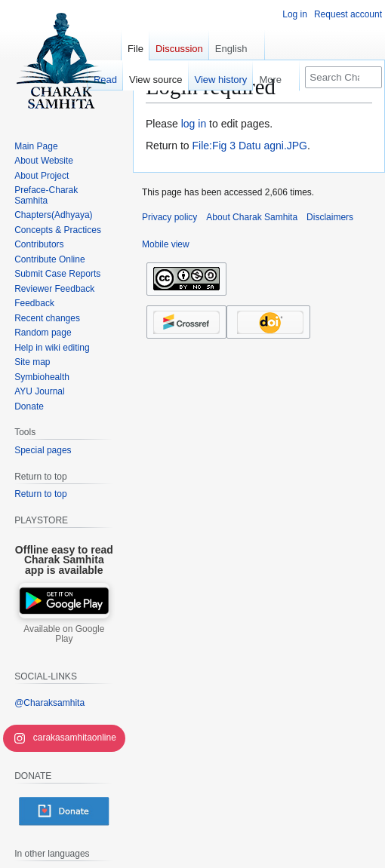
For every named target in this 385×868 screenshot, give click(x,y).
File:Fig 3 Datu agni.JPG (249, 146)
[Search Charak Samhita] (343, 77)
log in (194, 124)
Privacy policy (169, 217)
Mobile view (166, 244)
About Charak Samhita (252, 217)
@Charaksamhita (49, 703)
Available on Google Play (64, 634)
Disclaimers (330, 217)
